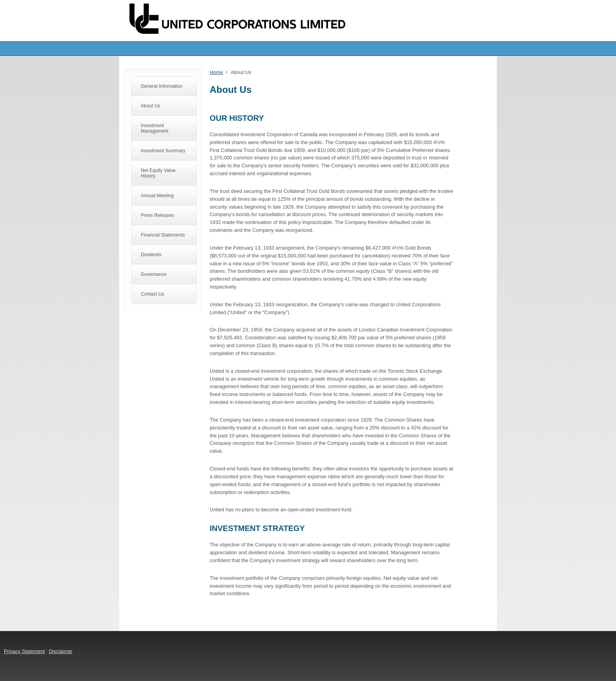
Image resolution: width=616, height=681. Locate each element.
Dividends (151, 255)
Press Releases (157, 215)
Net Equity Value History (158, 173)
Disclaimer (61, 651)
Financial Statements (163, 235)
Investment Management (155, 128)
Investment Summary (163, 151)
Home (216, 72)
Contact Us (152, 294)
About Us (150, 106)
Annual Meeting (157, 196)
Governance (154, 274)
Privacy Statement (24, 651)
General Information (162, 86)
